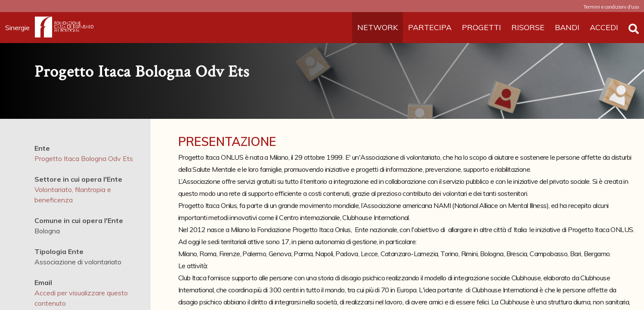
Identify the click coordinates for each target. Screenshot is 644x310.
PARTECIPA (430, 27)
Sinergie (20, 28)
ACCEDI (604, 27)
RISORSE (528, 27)
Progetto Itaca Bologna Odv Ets (84, 158)
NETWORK (378, 27)
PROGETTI (481, 27)
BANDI (567, 27)
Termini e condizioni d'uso (611, 7)
